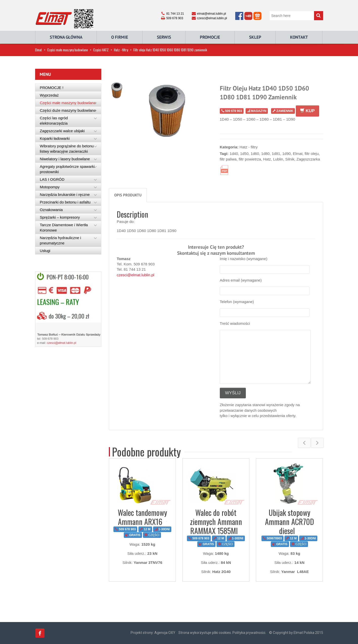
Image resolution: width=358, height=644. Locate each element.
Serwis (164, 37)
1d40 (234, 154)
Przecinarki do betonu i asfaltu (65, 202)
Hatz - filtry (121, 50)
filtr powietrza (250, 159)
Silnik (290, 159)
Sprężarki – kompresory (60, 217)
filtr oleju (312, 154)
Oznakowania (51, 210)
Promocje (210, 37)
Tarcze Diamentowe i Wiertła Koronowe (64, 227)
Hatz (267, 159)
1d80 (265, 154)
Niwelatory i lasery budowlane (65, 159)
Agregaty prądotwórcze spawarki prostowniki (67, 169)
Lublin (278, 159)
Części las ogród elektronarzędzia (54, 121)
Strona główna (66, 37)
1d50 (244, 154)
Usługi (45, 251)
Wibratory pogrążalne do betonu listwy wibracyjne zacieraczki (67, 149)
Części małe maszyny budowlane (68, 50)
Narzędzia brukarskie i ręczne (65, 194)
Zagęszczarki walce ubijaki (62, 131)
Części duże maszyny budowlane (68, 110)
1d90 (286, 154)
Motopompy (50, 187)
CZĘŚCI (152, 535)
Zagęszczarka (308, 159)
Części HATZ (101, 50)
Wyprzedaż (49, 95)
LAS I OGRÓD (52, 179)
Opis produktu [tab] (128, 195)
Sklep (255, 37)
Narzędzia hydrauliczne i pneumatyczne (61, 240)
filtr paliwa (228, 159)
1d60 (255, 154)
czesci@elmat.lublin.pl (136, 275)
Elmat (39, 50)
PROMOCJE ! (52, 88)
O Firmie (120, 37)
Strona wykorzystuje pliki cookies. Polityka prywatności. (222, 633)
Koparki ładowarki (55, 138)
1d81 (276, 154)
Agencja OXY (165, 633)
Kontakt (299, 37)
